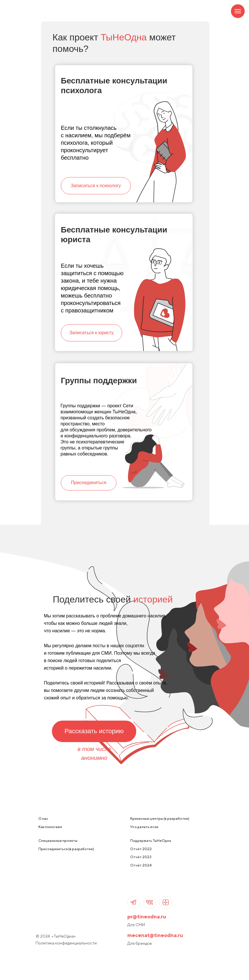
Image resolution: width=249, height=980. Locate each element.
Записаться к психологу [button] (96, 186)
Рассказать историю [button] (94, 731)
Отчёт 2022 (141, 849)
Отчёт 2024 (141, 865)
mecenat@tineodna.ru (155, 935)
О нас (43, 818)
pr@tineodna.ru (147, 917)
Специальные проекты (58, 841)
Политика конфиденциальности (66, 943)
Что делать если (144, 827)
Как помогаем (50, 827)
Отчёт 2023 (141, 857)
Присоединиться (88, 483)
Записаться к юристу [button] (92, 333)
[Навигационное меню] (238, 11)
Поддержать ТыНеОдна (151, 841)
